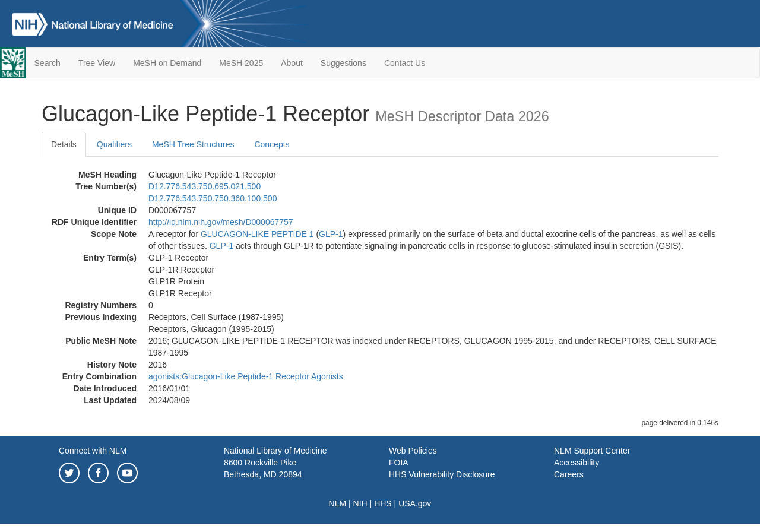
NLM (338, 503)
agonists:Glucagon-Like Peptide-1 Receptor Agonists (246, 376)
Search (47, 63)
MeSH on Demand (167, 63)
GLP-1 (331, 234)
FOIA (399, 463)
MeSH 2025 (241, 63)
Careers (569, 474)
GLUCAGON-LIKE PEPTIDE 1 (257, 234)
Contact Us (405, 63)
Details (64, 144)
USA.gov (415, 503)
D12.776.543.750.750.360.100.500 (213, 198)
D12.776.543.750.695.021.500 (205, 186)
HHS (383, 503)
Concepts (272, 144)
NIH (360, 503)
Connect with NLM (93, 451)
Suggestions (343, 63)
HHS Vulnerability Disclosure (442, 474)
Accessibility (577, 463)
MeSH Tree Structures (193, 144)
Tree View (97, 63)
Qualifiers (114, 144)
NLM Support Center (592, 451)
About (292, 63)
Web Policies (413, 451)
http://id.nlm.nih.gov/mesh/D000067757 (221, 222)
